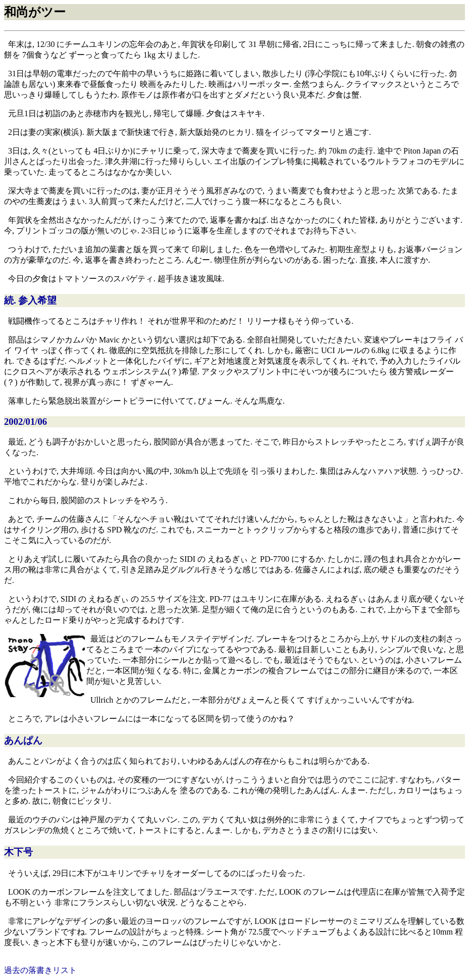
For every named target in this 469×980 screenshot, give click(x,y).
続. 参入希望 (30, 300)
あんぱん (23, 740)
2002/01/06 (25, 422)
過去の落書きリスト (40, 970)
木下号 (18, 852)
